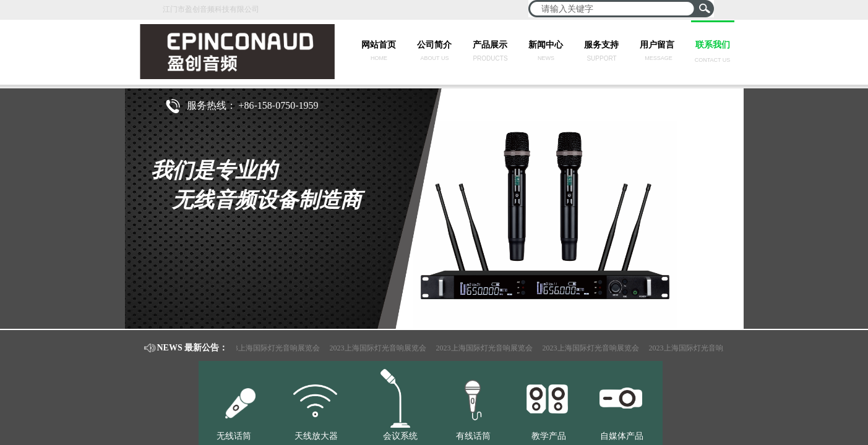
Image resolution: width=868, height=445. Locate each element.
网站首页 (379, 45)
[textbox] (613, 9)
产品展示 (490, 45)
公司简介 (434, 45)
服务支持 (601, 45)
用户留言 (657, 45)
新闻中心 (546, 45)
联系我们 (713, 45)
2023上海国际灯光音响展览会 (273, 348)
